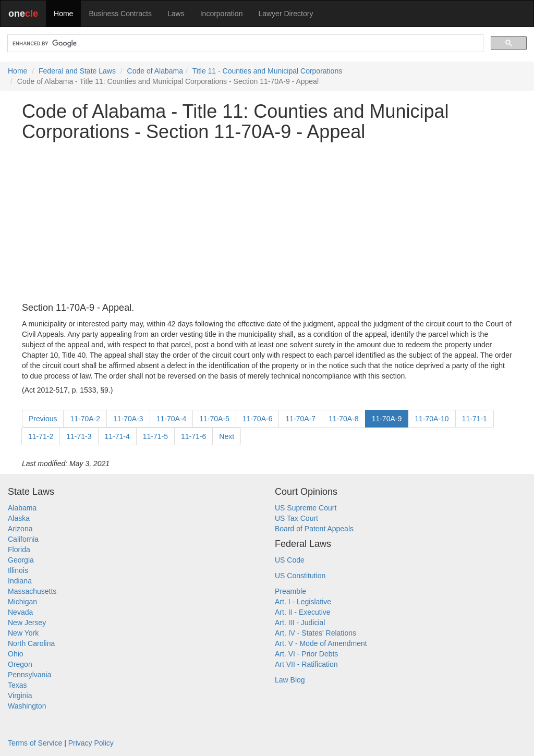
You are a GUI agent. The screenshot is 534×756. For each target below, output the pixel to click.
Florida (19, 550)
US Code (290, 560)
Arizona (20, 529)
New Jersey (27, 623)
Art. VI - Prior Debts (306, 654)
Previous (43, 419)
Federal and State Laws (77, 71)
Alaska (19, 518)
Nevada (20, 612)
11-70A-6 (258, 419)
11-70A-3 (128, 419)
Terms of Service (35, 743)
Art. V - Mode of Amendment (321, 643)
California (23, 539)
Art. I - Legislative (303, 602)
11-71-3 (79, 436)
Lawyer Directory (286, 14)
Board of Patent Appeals (314, 529)
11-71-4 (117, 436)
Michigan (22, 602)
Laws (176, 14)
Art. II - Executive (303, 612)
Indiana (20, 581)
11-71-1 (475, 419)
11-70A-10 (432, 419)
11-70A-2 (85, 419)
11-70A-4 (172, 419)
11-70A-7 (300, 419)
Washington (27, 706)
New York (23, 633)
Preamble (290, 591)
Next (227, 436)
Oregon (20, 664)
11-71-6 (193, 436)
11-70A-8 (344, 419)
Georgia (21, 560)
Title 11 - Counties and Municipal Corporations (267, 71)
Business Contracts (120, 14)
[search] (244, 44)
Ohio (16, 654)
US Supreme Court (306, 508)
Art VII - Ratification (306, 664)
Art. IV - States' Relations (315, 633)
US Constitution (300, 576)
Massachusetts (32, 591)
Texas (17, 685)
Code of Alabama (155, 71)
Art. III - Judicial (300, 623)
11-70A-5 (214, 419)
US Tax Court (296, 518)
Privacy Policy (91, 743)
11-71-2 (41, 436)
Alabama (22, 508)
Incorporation (222, 14)
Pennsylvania (29, 675)
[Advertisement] (267, 223)
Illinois (18, 570)
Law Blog (290, 680)
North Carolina (31, 643)
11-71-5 (155, 436)
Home (63, 14)
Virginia (20, 696)
